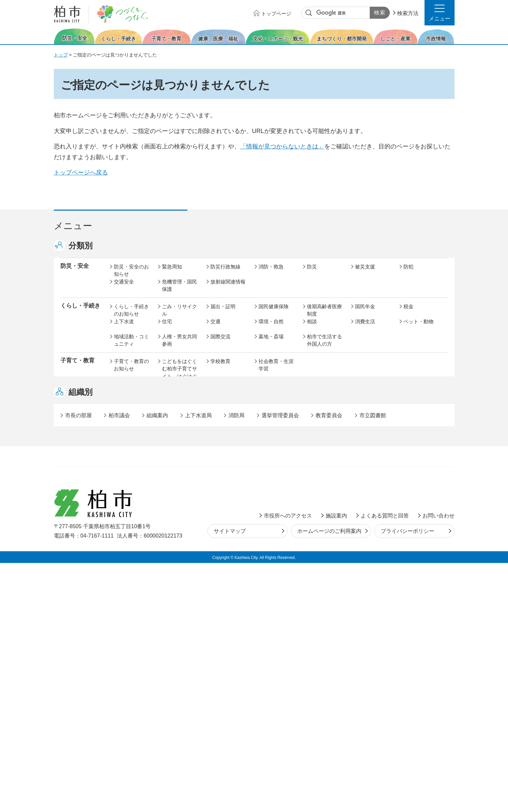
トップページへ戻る (81, 172)
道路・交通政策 (180, 503)
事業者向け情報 (276, 423)
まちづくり (175, 480)
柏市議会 (119, 664)
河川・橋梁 (319, 503)
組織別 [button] (80, 641)
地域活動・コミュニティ (131, 347)
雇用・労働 (175, 527)
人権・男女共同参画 (180, 347)
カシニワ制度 (418, 480)
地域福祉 (124, 423)
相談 (312, 328)
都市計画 (220, 480)
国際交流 (220, 343)
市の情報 (220, 552)
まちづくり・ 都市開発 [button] (77, 483)
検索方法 (408, 13)
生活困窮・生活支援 (180, 427)
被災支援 (365, 274)
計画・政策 (271, 552)
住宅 (167, 328)
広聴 (119, 567)
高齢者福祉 (368, 408)
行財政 (314, 552)
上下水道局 (198, 664)
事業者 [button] (69, 606)
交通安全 (124, 289)
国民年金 (365, 313)
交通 (215, 328)
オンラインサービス (421, 571)
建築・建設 (126, 503)
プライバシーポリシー (407, 780)
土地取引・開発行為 (276, 506)
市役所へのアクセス (288, 764)
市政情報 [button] (72, 551)
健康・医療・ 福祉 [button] (77, 412)
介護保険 (317, 408)
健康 (167, 408)
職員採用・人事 (373, 552)
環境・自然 (271, 328)
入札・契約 (319, 527)
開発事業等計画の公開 (276, 484)
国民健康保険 (274, 313)
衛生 (264, 408)
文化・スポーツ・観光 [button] (83, 451)
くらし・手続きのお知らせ (131, 317)
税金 (408, 313)
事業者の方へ (129, 607)
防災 (312, 274)
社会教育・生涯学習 (276, 372)
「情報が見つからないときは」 (282, 146)
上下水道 (124, 328)
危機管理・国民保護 (180, 293)
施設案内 (336, 764)
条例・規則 (126, 582)
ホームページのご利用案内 (329, 780)
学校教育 (220, 368)
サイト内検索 (309, 13)
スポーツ (220, 448)
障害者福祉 (416, 408)
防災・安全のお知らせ (131, 277)
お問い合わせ (439, 764)
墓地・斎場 (271, 343)
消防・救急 (271, 274)
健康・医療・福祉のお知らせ (131, 412)
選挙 (167, 567)
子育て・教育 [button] (77, 368)
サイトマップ (230, 780)
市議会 (314, 567)
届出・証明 (223, 313)
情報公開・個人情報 (228, 571)
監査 (264, 567)
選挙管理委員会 (280, 664)
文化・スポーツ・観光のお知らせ (131, 455)
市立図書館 (373, 664)
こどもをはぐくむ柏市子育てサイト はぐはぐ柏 (180, 380)
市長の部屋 (175, 552)
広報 (408, 552)
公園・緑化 (368, 480)
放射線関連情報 (228, 289)
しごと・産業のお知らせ (131, 531)
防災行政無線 (225, 274)
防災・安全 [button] (75, 273)
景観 (312, 480)
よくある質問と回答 (385, 764)
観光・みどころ (276, 448)
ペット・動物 (418, 328)
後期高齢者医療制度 (324, 317)
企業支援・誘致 (228, 527)
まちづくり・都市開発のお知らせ (131, 487)
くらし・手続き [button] (80, 313)
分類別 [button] (80, 246)
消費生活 (365, 328)
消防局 (236, 664)
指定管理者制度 (373, 527)
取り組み (317, 423)
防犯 (408, 274)
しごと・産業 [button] (77, 527)
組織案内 (157, 664)
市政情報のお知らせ (131, 556)
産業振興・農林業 (276, 531)
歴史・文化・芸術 (180, 452)
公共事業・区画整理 (228, 506)
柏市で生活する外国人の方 (324, 347)
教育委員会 (368, 567)
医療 (215, 408)
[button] (440, 13)
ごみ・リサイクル (180, 317)
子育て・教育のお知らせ (131, 372)
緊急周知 (172, 274)
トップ (61, 55)
